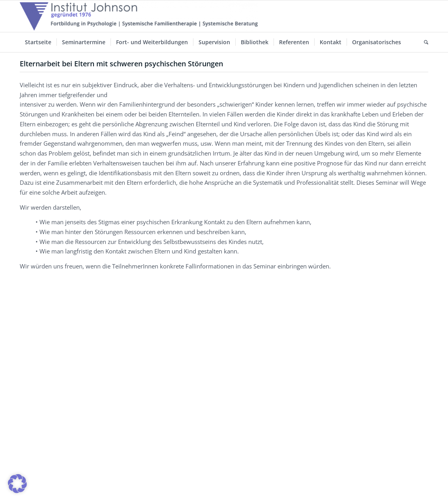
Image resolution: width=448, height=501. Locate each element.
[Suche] (424, 42)
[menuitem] (38, 42)
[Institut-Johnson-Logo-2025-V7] (139, 16)
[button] (17, 484)
